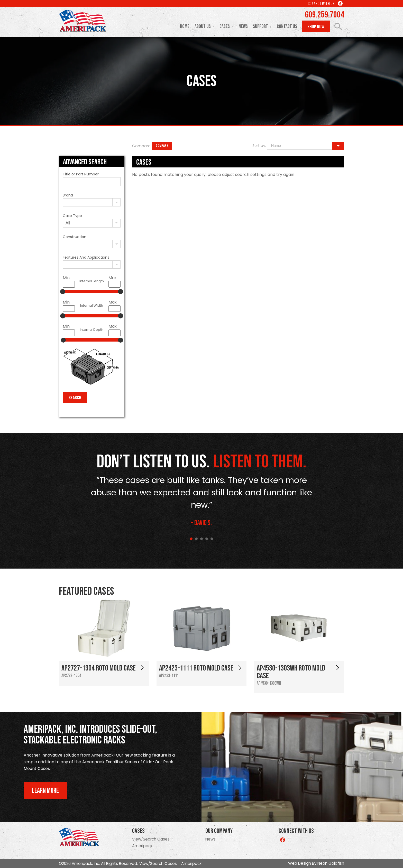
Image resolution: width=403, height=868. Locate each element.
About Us (203, 26)
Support (260, 26)
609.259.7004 (325, 15)
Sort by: (259, 146)
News (243, 26)
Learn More (45, 791)
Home (185, 26)
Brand (68, 195)
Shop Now (316, 27)
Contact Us (287, 26)
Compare (162, 146)
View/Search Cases (151, 839)
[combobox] (92, 202)
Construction (75, 237)
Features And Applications (86, 257)
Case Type (72, 216)
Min (66, 278)
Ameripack (142, 846)
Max (113, 278)
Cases (225, 26)
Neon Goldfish (331, 863)
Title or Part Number (81, 174)
